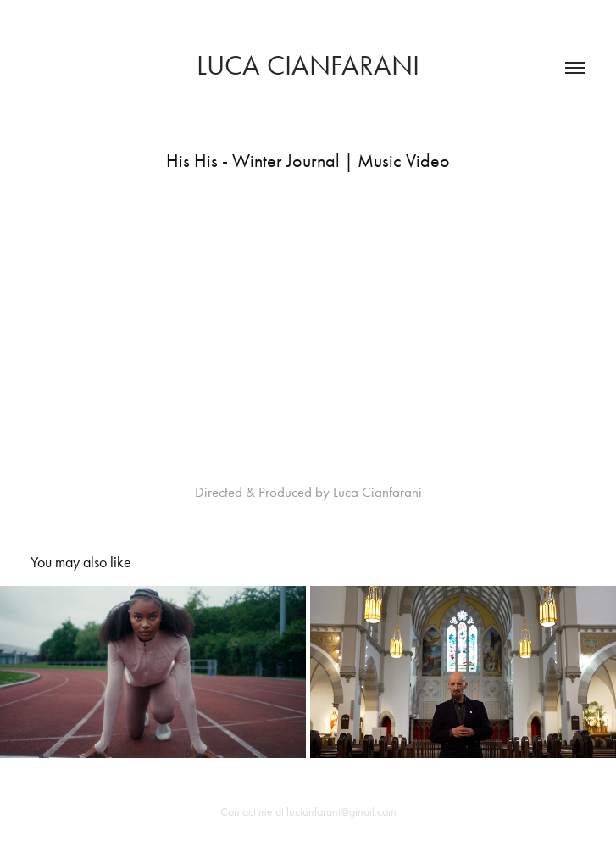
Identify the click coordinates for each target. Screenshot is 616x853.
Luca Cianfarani (308, 65)
